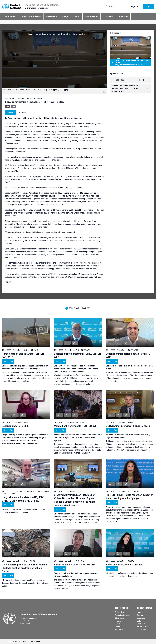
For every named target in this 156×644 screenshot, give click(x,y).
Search (140, 615)
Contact (9, 641)
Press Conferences (31, 16)
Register (135, 6)
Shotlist (23, 113)
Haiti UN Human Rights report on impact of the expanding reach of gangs (130, 497)
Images (66, 16)
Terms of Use (142, 627)
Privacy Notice (34, 641)
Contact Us (141, 624)
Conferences (91, 16)
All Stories (123, 16)
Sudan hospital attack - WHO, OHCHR (75, 565)
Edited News (11, 16)
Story (10, 113)
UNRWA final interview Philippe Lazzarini (129, 426)
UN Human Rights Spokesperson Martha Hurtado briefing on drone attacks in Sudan (24, 568)
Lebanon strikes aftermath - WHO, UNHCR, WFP (78, 355)
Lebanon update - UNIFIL (16, 426)
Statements (52, 16)
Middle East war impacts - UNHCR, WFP (76, 426)
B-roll (77, 16)
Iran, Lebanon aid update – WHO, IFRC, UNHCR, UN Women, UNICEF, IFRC (23, 499)
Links (139, 621)
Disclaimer (141, 630)
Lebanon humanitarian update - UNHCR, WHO (128, 355)
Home (139, 612)
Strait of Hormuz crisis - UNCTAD (125, 565)
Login (148, 6)
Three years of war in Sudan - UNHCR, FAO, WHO (23, 355)
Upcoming (108, 16)
